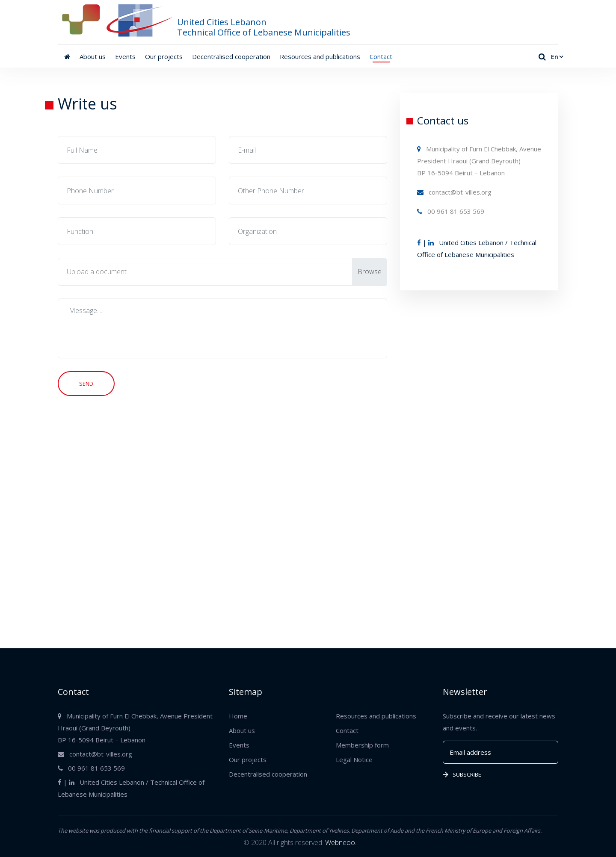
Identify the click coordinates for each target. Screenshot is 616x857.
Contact (381, 56)
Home (238, 716)
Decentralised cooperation (231, 56)
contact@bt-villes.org (454, 192)
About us (93, 56)
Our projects (164, 56)
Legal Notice (354, 759)
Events (125, 56)
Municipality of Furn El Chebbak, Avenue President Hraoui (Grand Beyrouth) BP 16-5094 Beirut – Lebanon (479, 161)
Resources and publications (320, 56)
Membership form (362, 745)
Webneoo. (341, 842)
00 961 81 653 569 (451, 211)
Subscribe (462, 774)
